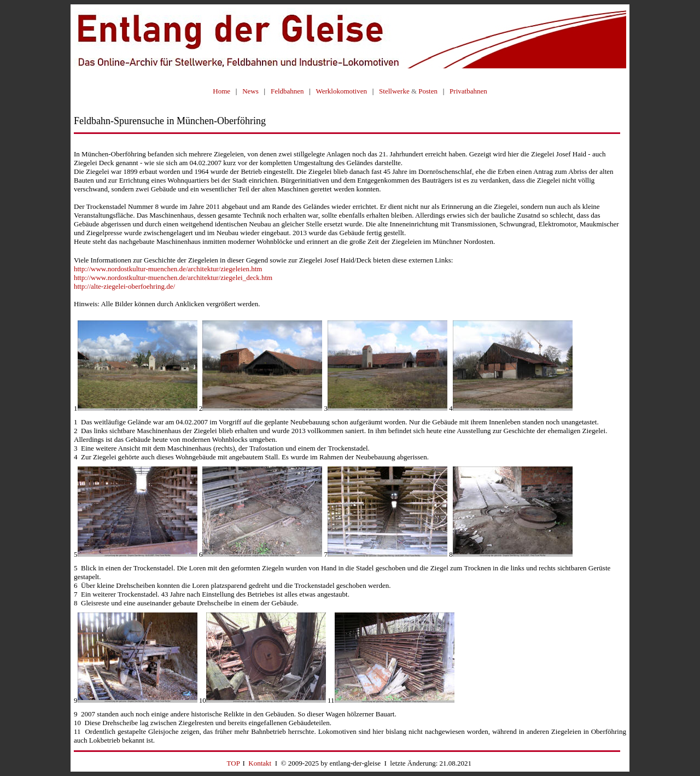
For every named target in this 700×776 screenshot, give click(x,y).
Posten (428, 91)
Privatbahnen (468, 91)
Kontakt (260, 763)
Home (221, 91)
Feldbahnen (287, 91)
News (250, 91)
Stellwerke (394, 91)
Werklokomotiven (341, 91)
